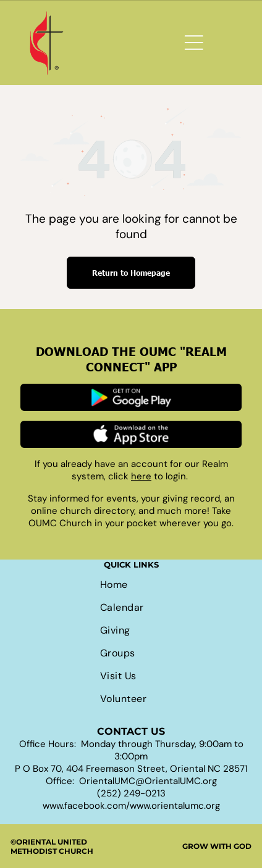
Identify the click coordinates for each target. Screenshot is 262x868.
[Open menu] (194, 43)
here (141, 476)
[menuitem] (131, 585)
